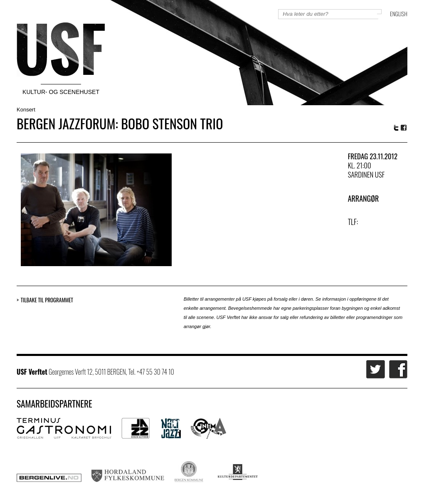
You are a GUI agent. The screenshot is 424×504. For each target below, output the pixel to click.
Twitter (396, 128)
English (399, 14)
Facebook (404, 128)
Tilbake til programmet (47, 300)
